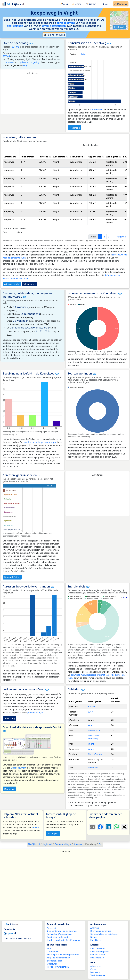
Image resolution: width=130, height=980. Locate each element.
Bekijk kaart (119, 27)
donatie (36, 828)
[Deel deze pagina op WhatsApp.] (116, 827)
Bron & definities (12, 577)
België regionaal (74, 940)
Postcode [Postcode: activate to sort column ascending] (43, 157)
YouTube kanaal (98, 975)
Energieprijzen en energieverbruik (63, 955)
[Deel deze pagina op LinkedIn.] (108, 827)
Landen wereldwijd (56, 940)
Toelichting (75, 128)
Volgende (121, 237)
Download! (9, 789)
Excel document (19, 768)
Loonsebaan (9, 62)
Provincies (52, 937)
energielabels (15, 26)
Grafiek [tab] (73, 54)
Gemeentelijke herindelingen (104, 934)
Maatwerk (95, 972)
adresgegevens (66, 23)
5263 (90, 712)
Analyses (95, 928)
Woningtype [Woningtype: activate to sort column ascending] (112, 157)
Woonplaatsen (65, 934)
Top (100, 844)
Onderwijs (52, 964)
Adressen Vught (12, 284)
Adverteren (96, 966)
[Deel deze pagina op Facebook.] (100, 827)
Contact (94, 969)
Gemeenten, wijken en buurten (62, 931)
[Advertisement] (32, 94)
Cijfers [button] (76, 4)
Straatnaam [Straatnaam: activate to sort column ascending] (10, 157)
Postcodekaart (97, 958)
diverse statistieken (54, 26)
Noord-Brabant (95, 754)
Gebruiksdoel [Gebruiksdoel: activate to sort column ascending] (77, 157)
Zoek (64, 4)
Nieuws (94, 937)
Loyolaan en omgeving (29, 62)
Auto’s (50, 949)
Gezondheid (53, 952)
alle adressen (96, 110)
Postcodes (52, 934)
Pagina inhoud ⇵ (54, 35)
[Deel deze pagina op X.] (124, 827)
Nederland (93, 768)
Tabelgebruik (29, 284)
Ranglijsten (96, 940)
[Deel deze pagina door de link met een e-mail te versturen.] (92, 827)
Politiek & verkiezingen (58, 967)
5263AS (16, 47)
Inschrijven (53, 834)
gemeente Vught (35, 712)
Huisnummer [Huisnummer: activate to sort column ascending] (27, 157)
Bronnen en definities (101, 931)
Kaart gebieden (98, 949)
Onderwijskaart (98, 955)
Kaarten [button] (91, 4)
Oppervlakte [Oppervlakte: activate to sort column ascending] (95, 157)
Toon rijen (12, 232)
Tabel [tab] (84, 54)
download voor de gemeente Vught (40, 442)
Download (121, 4)
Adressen (51, 928)
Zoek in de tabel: (105, 145)
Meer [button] (105, 4)
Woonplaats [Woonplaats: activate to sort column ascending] (59, 157)
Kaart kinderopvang (100, 952)
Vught (26, 65)
